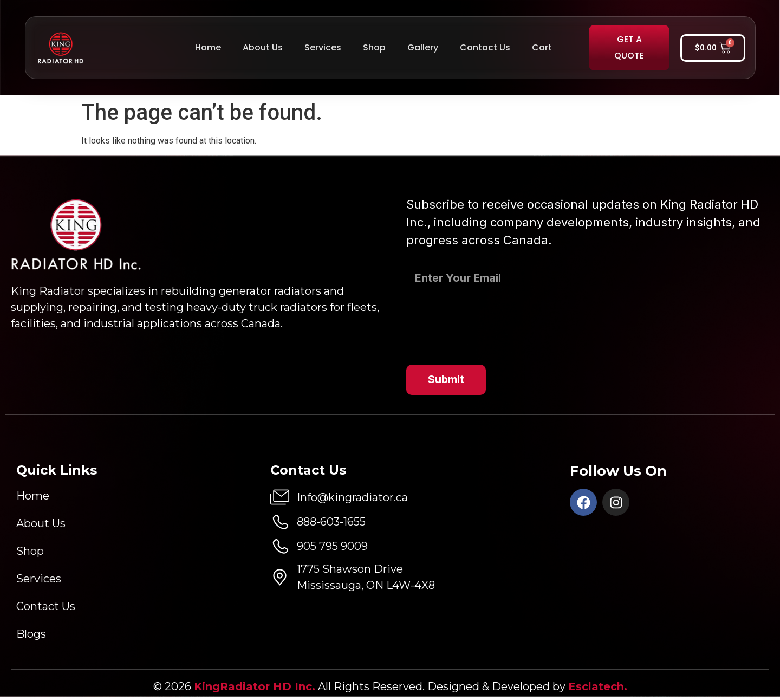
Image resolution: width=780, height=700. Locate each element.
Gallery (423, 48)
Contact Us (485, 48)
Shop (374, 48)
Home (208, 48)
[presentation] (489, 326)
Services (323, 48)
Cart (542, 48)
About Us (263, 48)
